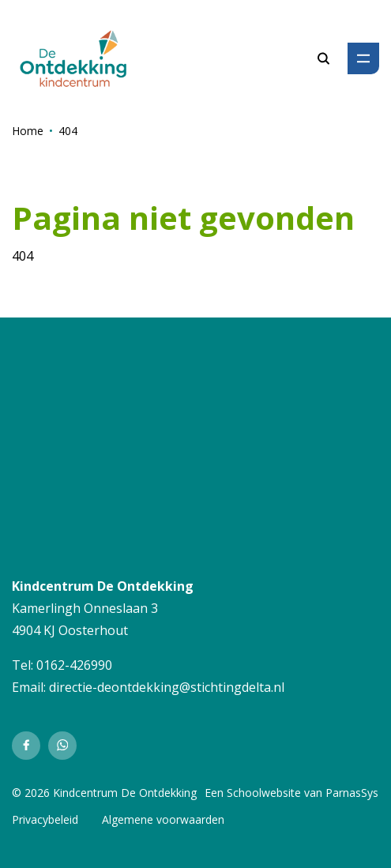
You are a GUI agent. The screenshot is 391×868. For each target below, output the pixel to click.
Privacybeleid (45, 819)
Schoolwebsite (264, 793)
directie (71, 687)
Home (28, 131)
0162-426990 (74, 665)
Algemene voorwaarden (163, 819)
